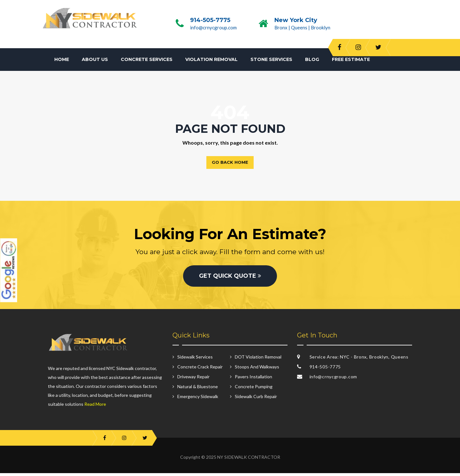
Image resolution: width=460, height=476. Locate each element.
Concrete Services (147, 59)
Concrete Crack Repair (200, 370)
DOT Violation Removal (258, 360)
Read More (95, 407)
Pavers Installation (253, 379)
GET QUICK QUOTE (230, 279)
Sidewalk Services (195, 360)
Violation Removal (211, 59)
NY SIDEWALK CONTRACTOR (249, 460)
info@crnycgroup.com (213, 27)
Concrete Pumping (254, 389)
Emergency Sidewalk (198, 399)
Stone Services (271, 59)
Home (62, 59)
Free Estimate (351, 59)
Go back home (230, 162)
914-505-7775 (210, 20)
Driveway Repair (193, 379)
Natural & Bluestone (198, 389)
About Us (95, 59)
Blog (312, 59)
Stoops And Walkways (257, 370)
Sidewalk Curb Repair (256, 399)
